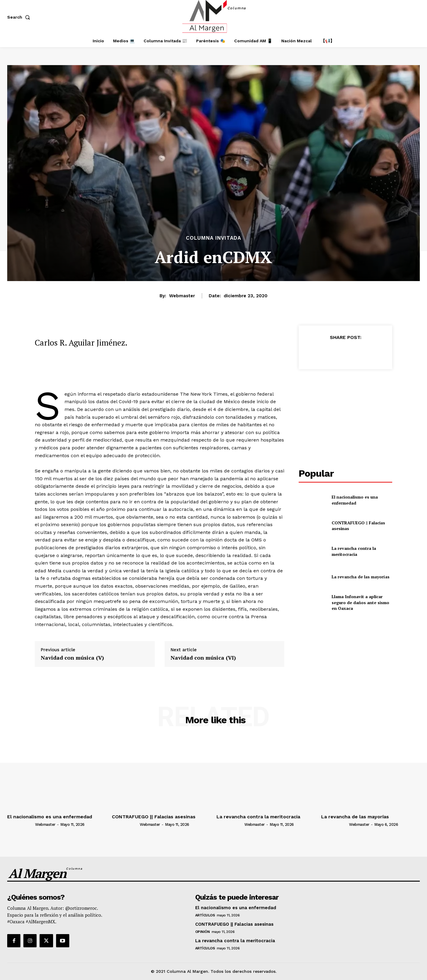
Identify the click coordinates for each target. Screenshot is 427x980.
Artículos (205, 915)
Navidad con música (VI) (203, 658)
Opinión (203, 932)
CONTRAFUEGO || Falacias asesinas (358, 526)
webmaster (182, 296)
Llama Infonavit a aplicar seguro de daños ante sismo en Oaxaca (360, 602)
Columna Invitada (213, 238)
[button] (20, 17)
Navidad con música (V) (72, 658)
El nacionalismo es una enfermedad (355, 500)
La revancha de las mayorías (361, 577)
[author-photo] (21, 824)
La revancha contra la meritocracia (354, 551)
